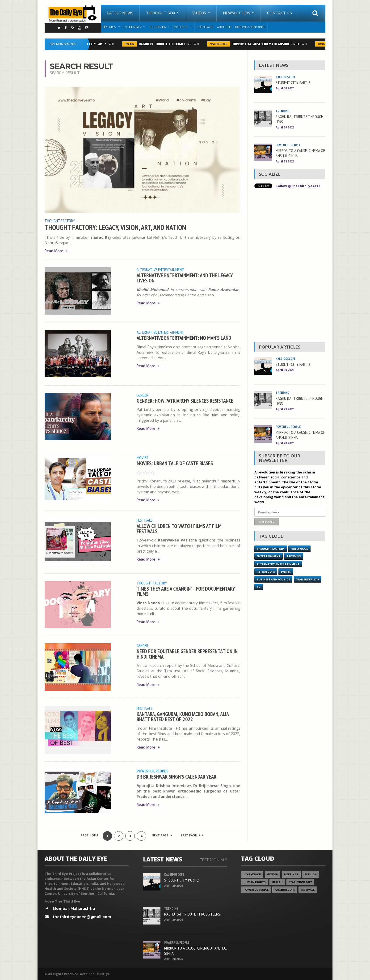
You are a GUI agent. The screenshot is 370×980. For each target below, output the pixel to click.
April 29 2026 (285, 127)
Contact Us (280, 13)
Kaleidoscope (286, 77)
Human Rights (255, 882)
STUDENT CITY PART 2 (91, 44)
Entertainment (269, 556)
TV (259, 587)
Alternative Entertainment (160, 269)
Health (277, 882)
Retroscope (266, 571)
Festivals (145, 520)
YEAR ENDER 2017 (307, 579)
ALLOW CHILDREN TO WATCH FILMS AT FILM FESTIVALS (179, 529)
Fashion (311, 874)
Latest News (120, 13)
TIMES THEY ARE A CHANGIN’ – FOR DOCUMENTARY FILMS (186, 591)
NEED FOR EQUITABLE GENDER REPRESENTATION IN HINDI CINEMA (187, 654)
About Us (224, 27)
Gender (143, 395)
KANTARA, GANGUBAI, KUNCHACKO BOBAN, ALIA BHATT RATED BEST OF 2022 (183, 717)
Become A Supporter (250, 27)
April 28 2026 (285, 161)
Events (286, 571)
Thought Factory (60, 221)
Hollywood (299, 548)
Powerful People (220, 44)
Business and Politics (273, 579)
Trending (131, 44)
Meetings (291, 874)
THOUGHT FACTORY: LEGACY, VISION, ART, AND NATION (115, 227)
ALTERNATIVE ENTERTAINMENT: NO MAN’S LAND (184, 338)
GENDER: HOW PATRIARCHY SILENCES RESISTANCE (185, 401)
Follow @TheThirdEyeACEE (299, 186)
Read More (56, 251)
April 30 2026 (285, 88)
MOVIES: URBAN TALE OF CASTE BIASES (175, 463)
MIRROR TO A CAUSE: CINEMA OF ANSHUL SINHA (267, 44)
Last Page (192, 835)
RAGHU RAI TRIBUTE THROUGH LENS (166, 44)
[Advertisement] (290, 266)
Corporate (205, 27)
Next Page (162, 835)
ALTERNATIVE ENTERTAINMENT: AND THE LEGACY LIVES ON (185, 278)
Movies (142, 457)
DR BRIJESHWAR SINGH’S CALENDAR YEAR (177, 777)
